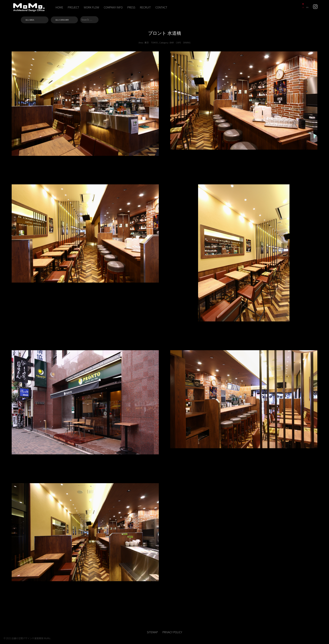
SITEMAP (152, 632)
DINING (187, 42)
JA (303, 7)
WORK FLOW (92, 7)
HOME (59, 7)
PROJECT (73, 7)
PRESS (131, 7)
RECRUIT (145, 7)
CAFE (178, 42)
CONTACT (161, 7)
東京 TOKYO (151, 42)
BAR (172, 42)
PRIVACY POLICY (172, 632)
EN (307, 7)
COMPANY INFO (113, 7)
